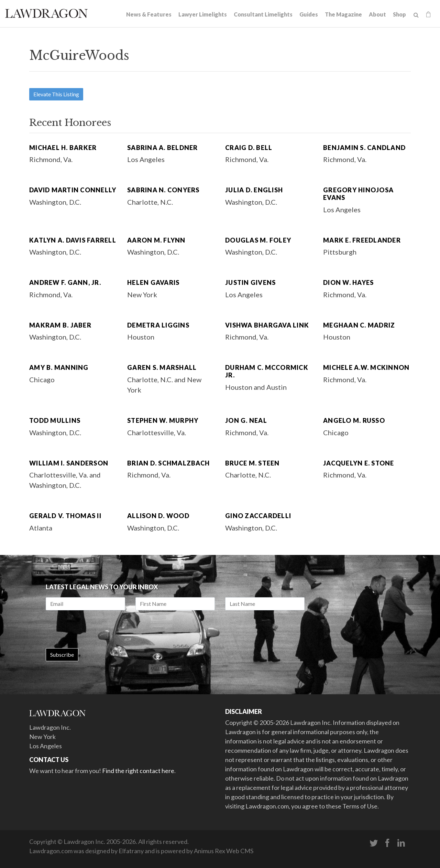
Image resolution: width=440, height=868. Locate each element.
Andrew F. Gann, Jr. (65, 282)
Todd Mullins (55, 420)
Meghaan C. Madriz (359, 325)
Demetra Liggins (158, 325)
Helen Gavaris (153, 282)
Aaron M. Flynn (156, 240)
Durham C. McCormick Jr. (267, 371)
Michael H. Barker (63, 148)
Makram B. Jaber (60, 325)
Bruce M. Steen (252, 463)
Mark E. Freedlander (362, 240)
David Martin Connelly (73, 190)
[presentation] (98, 629)
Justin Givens (250, 282)
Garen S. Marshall (162, 367)
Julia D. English (254, 190)
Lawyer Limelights (203, 14)
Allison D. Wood (158, 516)
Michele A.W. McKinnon (366, 367)
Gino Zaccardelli (258, 516)
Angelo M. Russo (354, 420)
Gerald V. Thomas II (65, 516)
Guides (309, 14)
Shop (399, 14)
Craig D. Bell (249, 148)
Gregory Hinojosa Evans (358, 194)
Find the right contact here (138, 771)
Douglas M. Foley (258, 240)
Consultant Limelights (263, 14)
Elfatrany (131, 851)
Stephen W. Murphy (163, 420)
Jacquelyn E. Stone (359, 463)
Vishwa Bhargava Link (267, 325)
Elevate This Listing (56, 94)
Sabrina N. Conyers (163, 190)
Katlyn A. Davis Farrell (73, 240)
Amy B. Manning (59, 367)
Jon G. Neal (246, 420)
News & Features (149, 14)
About (377, 14)
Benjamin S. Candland (364, 148)
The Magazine (343, 14)
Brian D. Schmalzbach (168, 463)
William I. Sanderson (69, 463)
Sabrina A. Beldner (163, 148)
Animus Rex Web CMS (224, 851)
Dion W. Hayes (348, 282)
